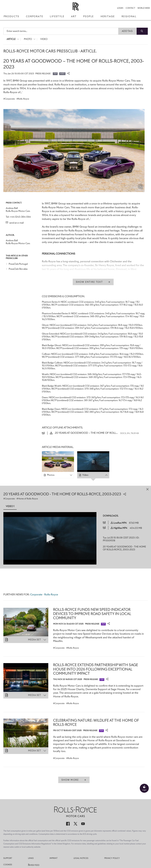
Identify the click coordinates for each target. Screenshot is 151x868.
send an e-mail (15, 223)
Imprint (54, 858)
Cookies (8, 865)
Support (8, 858)
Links (31, 858)
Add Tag (127, 31)
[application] (50, 538)
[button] (50, 538)
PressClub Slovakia (18, 269)
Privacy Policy (112, 858)
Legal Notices (81, 858)
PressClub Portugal (18, 264)
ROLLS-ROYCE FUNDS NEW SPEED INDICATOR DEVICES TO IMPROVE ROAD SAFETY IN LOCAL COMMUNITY (92, 614)
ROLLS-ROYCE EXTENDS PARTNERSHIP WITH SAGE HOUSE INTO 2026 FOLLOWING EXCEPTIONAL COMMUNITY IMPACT (96, 669)
